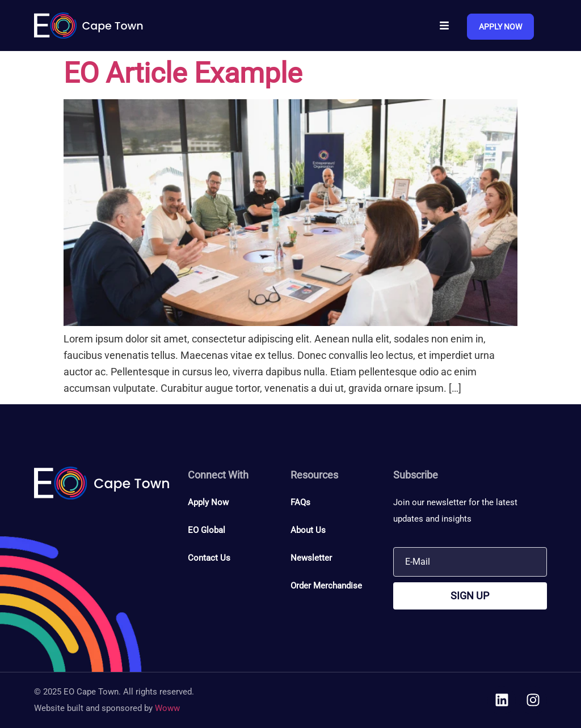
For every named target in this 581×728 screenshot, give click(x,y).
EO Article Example (183, 73)
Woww (167, 708)
